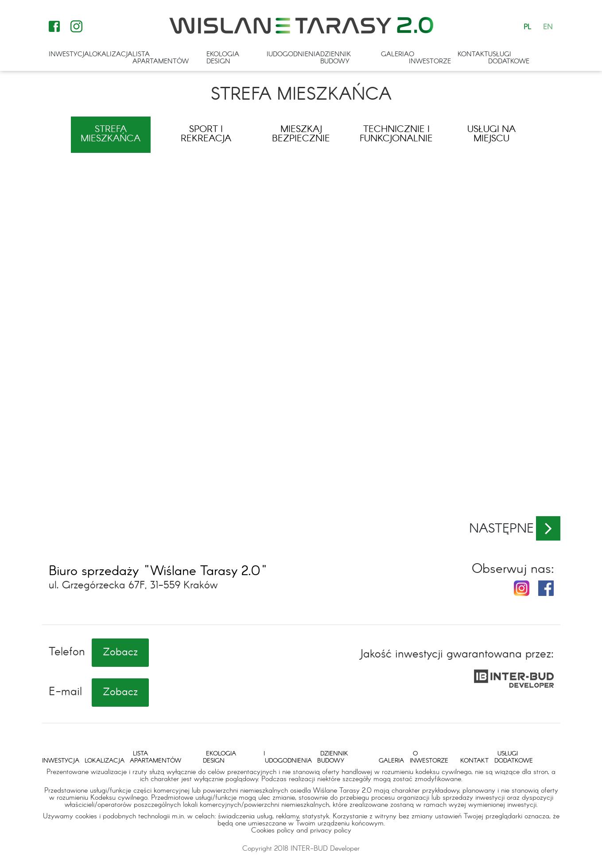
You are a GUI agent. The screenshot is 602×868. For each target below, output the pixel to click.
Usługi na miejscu (491, 134)
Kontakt (473, 54)
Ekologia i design (237, 58)
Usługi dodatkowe (509, 58)
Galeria (395, 54)
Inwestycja (69, 54)
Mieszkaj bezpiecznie (301, 134)
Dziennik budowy (336, 58)
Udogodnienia (294, 54)
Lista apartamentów (161, 58)
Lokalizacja (111, 54)
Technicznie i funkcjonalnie (396, 134)
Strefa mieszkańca (111, 134)
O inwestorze (430, 58)
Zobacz (120, 653)
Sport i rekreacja (206, 134)
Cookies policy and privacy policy (301, 831)
